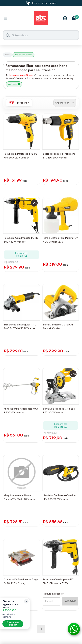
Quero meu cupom (13, 624)
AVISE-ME (70, 601)
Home (7, 55)
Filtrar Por (19, 103)
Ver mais (14, 84)
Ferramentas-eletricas (23, 55)
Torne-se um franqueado (41, 3)
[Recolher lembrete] (26, 601)
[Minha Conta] (65, 19)
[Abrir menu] (5, 19)
